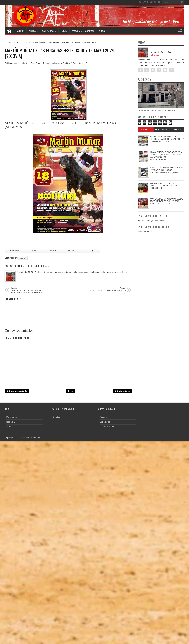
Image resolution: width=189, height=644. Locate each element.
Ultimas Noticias (107, 427)
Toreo (64, 31)
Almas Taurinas (145, 232)
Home (9, 31)
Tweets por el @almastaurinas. (152, 221)
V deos (102, 31)
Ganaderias (105, 422)
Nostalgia (11, 422)
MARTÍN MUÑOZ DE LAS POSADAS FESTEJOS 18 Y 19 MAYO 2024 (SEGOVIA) (59, 53)
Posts (155, 55)
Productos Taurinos (83, 31)
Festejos (33, 31)
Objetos (56, 417)
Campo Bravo (49, 31)
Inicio (9, 42)
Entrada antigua (122, 391)
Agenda (20, 31)
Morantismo (12, 417)
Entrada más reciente (17, 391)
